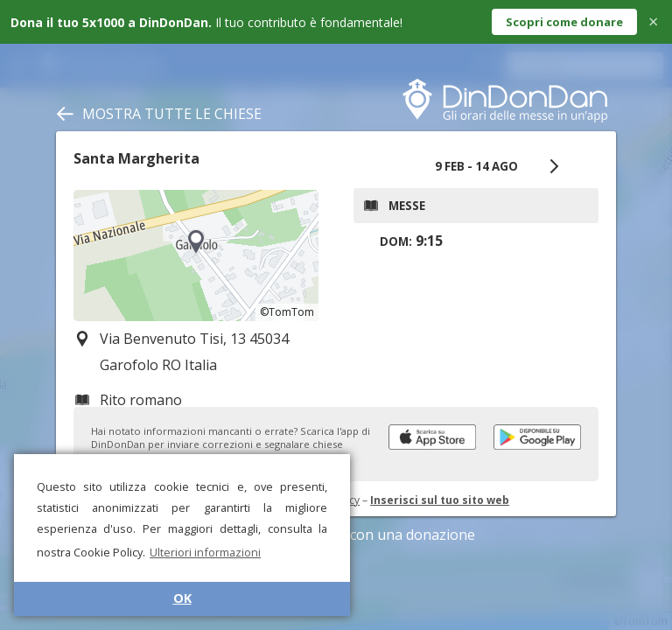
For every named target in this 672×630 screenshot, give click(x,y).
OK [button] (182, 598)
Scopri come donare (564, 22)
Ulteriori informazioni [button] (205, 552)
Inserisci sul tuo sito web (440, 500)
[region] (196, 255)
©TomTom (287, 312)
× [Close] (653, 21)
